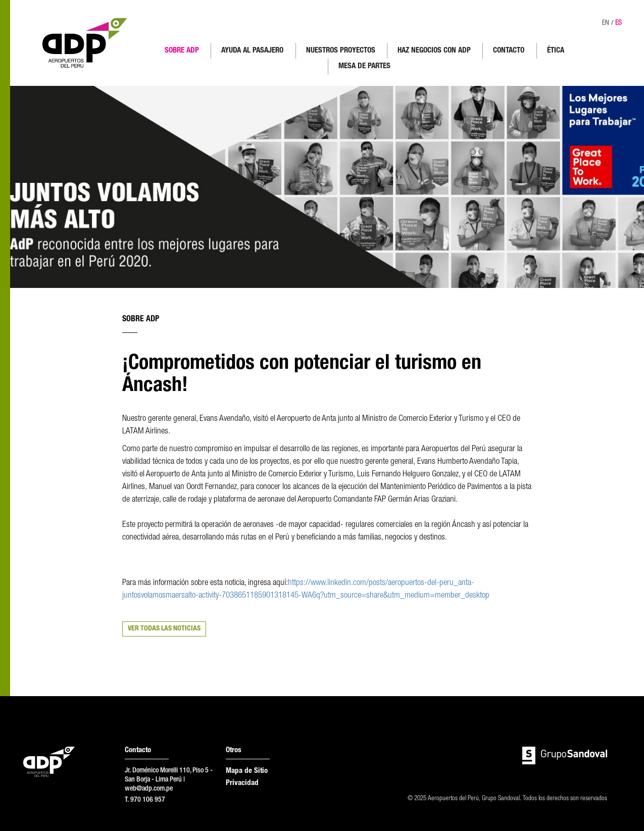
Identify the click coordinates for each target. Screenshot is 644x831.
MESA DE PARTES (364, 66)
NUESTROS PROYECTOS (341, 51)
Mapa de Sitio (247, 771)
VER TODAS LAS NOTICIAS (164, 629)
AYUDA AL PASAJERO (252, 51)
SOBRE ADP (182, 51)
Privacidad (242, 783)
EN (606, 23)
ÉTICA (556, 51)
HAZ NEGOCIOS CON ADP (434, 51)
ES (618, 23)
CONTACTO (509, 51)
